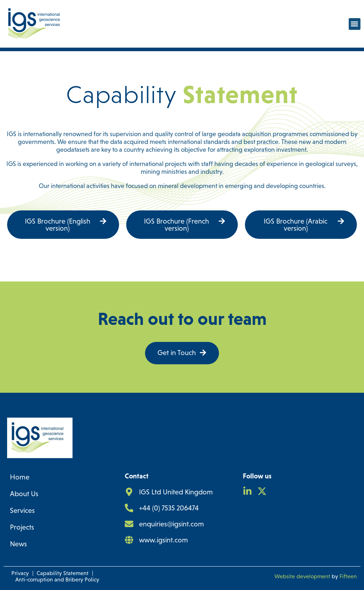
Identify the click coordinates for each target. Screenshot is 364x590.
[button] (355, 24)
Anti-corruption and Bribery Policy (57, 580)
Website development (302, 576)
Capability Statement (63, 573)
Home (20, 477)
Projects (22, 527)
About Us (24, 494)
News (18, 544)
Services (22, 510)
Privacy (20, 573)
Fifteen (348, 576)
